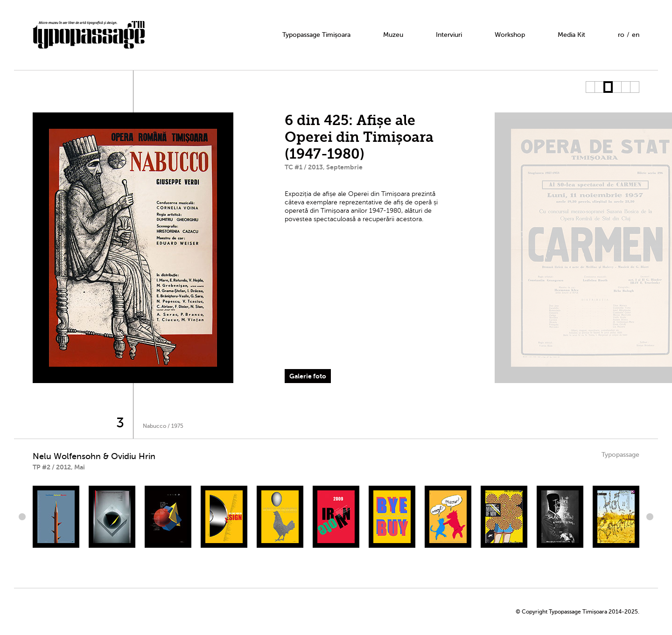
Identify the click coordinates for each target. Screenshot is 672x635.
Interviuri (449, 35)
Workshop (510, 35)
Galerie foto (308, 376)
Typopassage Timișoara (316, 35)
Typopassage (620, 455)
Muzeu (393, 35)
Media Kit (571, 35)
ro (621, 35)
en (636, 35)
